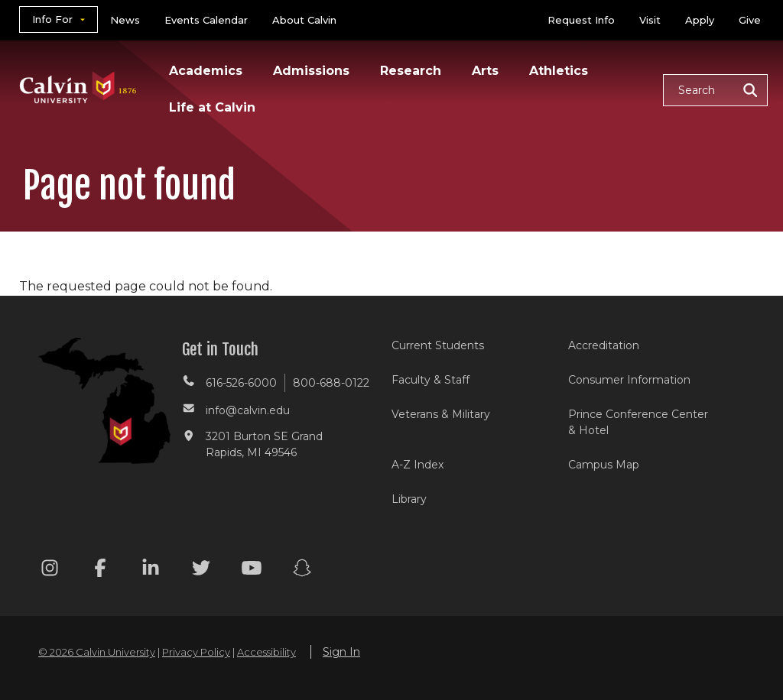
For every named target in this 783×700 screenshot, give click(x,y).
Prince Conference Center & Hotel (638, 422)
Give (750, 20)
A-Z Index (417, 465)
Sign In (341, 652)
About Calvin (304, 20)
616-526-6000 (241, 383)
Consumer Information (629, 380)
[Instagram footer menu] (50, 570)
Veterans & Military (441, 414)
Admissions (311, 71)
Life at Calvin (212, 107)
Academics (206, 71)
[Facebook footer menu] (100, 570)
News (125, 20)
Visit (650, 20)
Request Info (581, 20)
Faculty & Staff (430, 380)
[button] (715, 90)
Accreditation (604, 345)
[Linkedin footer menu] (151, 570)
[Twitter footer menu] (201, 570)
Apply (700, 20)
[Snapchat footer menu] (302, 570)
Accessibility (266, 652)
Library (409, 499)
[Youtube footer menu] (252, 570)
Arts (485, 71)
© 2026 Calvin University (97, 652)
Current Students (438, 345)
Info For (52, 19)
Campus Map (604, 465)
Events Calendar (206, 20)
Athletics (559, 71)
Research (411, 71)
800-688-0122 (331, 383)
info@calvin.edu (248, 410)
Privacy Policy (196, 652)
